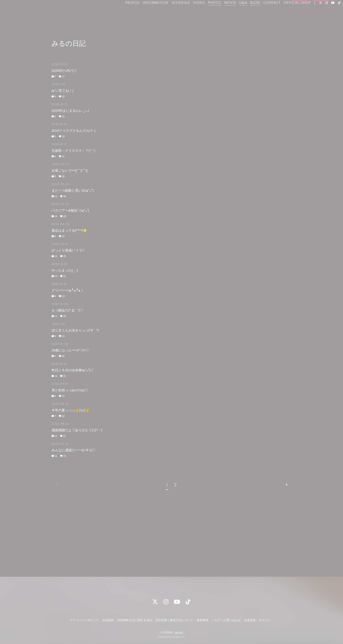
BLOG (245, 13)
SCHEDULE (170, 13)
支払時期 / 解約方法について (175, 620)
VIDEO (189, 13)
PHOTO (204, 13)
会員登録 (300, 21)
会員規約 (108, 620)
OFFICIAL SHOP (287, 13)
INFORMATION (145, 13)
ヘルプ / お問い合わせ (226, 620)
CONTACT (262, 13)
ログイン (321, 21)
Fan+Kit (179, 632)
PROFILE (122, 13)
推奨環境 (203, 620)
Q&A (233, 13)
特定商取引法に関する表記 (135, 620)
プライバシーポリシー (85, 620)
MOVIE (220, 13)
